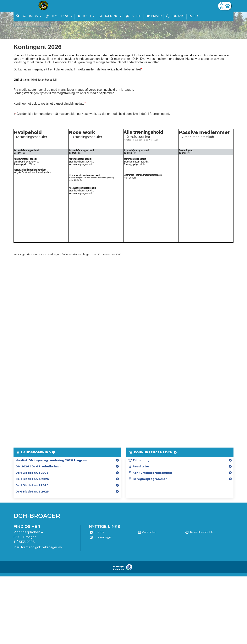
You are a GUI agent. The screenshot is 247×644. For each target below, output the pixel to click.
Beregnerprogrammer (148, 479)
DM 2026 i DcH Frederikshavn (38, 466)
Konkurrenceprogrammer (150, 473)
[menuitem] (19, 6)
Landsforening (36, 452)
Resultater (139, 466)
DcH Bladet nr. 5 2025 (32, 492)
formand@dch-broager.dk (42, 547)
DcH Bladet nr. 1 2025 (32, 485)
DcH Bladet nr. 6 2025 (32, 479)
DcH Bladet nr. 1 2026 (32, 473)
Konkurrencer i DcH (153, 452)
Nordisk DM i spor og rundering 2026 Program (51, 460)
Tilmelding (139, 460)
